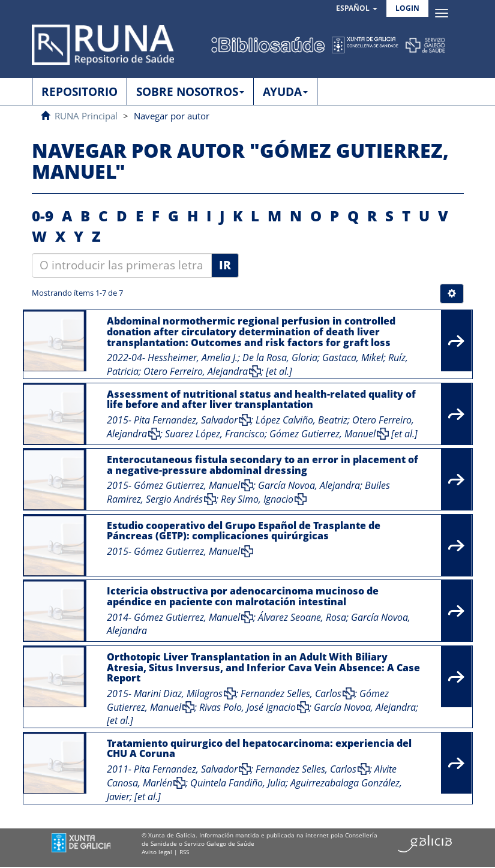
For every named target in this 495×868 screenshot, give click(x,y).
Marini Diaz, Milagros (178, 693)
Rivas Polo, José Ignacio (247, 707)
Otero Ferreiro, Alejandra (196, 371)
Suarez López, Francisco (215, 434)
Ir (225, 265)
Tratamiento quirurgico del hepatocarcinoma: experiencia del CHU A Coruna (259, 749)
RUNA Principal (86, 116)
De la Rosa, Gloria (280, 358)
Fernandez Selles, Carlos (291, 693)
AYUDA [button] (285, 92)
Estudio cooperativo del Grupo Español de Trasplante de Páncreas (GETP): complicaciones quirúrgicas (244, 531)
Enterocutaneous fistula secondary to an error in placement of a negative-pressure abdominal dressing (262, 465)
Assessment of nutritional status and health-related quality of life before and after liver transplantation (261, 400)
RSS (184, 852)
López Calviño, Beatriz (301, 420)
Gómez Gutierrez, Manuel (322, 434)
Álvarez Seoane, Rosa (302, 617)
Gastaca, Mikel (353, 358)
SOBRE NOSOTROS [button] (190, 92)
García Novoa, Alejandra (309, 485)
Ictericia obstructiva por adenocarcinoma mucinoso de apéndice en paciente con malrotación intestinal (243, 596)
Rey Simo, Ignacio (257, 499)
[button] (357, 9)
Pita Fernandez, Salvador (186, 420)
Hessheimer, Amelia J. (193, 358)
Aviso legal (157, 852)
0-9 (43, 216)
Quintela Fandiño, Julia (238, 783)
